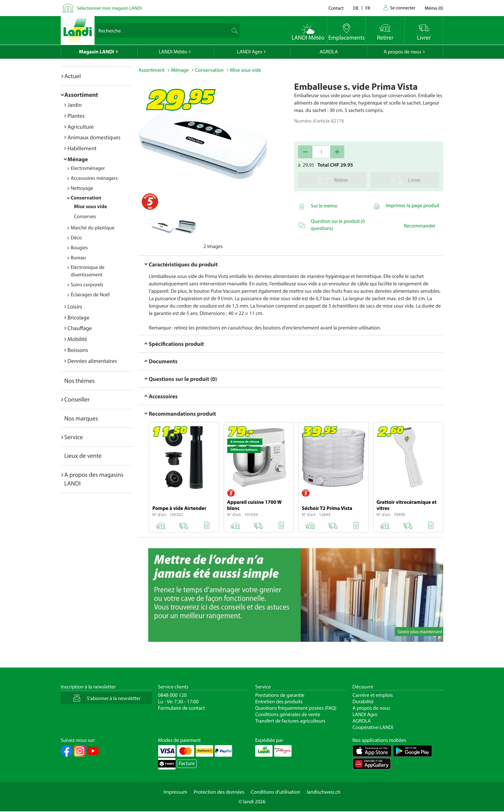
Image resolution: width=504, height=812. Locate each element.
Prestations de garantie (280, 695)
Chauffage (80, 328)
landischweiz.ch (324, 792)
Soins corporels (87, 285)
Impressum (175, 792)
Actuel (72, 76)
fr (368, 8)
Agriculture (81, 127)
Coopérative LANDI (373, 727)
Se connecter (402, 8)
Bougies (79, 248)
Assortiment (81, 95)
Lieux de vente (83, 456)
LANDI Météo (173, 52)
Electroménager (88, 168)
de (356, 8)
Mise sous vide (90, 207)
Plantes (76, 116)
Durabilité (363, 702)
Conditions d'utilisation (275, 792)
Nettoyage (82, 188)
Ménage (78, 159)
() (434, 8)
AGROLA (329, 52)
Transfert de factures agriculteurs (290, 721)
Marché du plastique (93, 228)
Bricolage (78, 317)
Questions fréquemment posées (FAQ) (296, 708)
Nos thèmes (80, 381)
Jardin (75, 105)
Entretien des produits (279, 702)
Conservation (86, 198)
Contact (336, 8)
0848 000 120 (172, 695)
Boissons (78, 350)
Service (74, 437)
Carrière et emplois (373, 695)
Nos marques (81, 418)
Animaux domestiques (94, 137)
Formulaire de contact (182, 708)
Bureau (78, 258)
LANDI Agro (249, 52)
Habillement (82, 148)
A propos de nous (402, 52)
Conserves (85, 217)
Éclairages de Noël (90, 295)
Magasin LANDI (97, 52)
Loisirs (75, 306)
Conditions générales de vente (288, 715)
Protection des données (219, 792)
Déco (76, 238)
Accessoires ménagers (94, 178)
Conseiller (77, 399)
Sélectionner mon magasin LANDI (109, 8)
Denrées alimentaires (92, 361)
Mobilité (77, 339)
